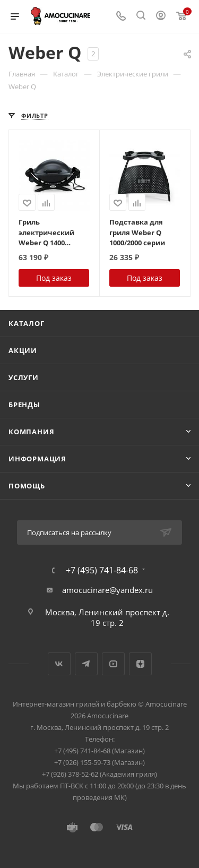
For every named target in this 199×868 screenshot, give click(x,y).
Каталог (27, 323)
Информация (37, 459)
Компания (31, 432)
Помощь (27, 486)
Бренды (24, 405)
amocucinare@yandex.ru (107, 590)
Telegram (86, 664)
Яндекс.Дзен (140, 664)
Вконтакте (59, 664)
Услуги (24, 377)
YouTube (113, 664)
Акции (23, 350)
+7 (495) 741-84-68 (102, 570)
